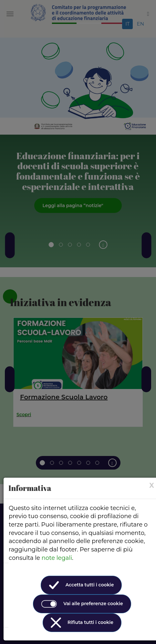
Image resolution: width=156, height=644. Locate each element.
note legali (57, 558)
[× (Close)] (152, 485)
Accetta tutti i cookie (81, 585)
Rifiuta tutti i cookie (82, 623)
